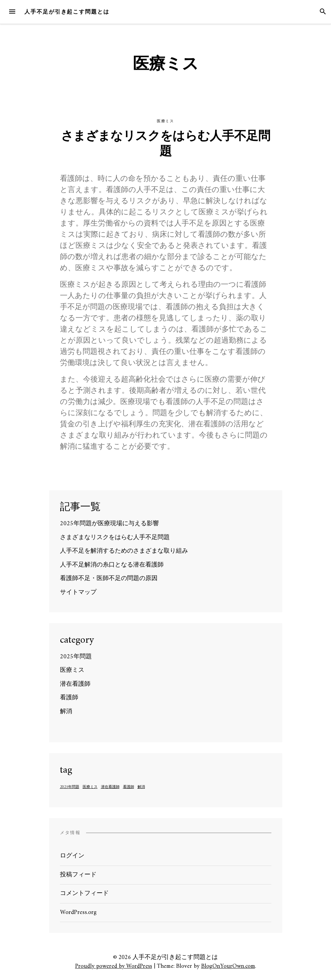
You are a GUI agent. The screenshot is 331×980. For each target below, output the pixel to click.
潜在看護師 (75, 684)
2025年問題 (76, 657)
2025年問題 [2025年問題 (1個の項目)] (70, 787)
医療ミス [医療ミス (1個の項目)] (90, 787)
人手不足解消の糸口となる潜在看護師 (112, 565)
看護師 (69, 698)
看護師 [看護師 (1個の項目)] (129, 787)
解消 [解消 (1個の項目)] (141, 787)
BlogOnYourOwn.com (228, 966)
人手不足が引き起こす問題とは (67, 12)
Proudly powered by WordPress (114, 966)
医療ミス (165, 121)
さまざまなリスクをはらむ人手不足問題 (166, 145)
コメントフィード (84, 893)
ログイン (72, 856)
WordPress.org (78, 912)
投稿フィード (78, 875)
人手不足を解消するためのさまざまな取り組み (124, 551)
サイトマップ (78, 592)
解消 (66, 712)
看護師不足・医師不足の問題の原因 (109, 579)
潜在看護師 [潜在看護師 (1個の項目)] (110, 787)
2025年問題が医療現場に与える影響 (109, 524)
